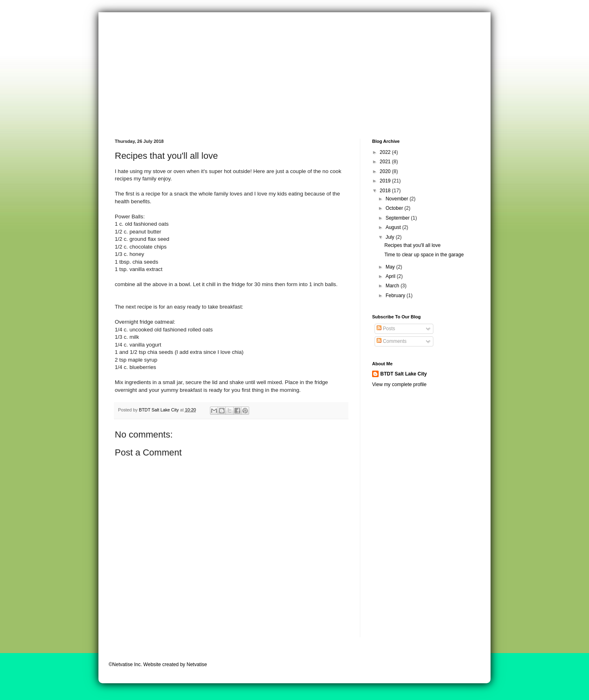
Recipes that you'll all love (413, 245)
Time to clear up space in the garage (424, 255)
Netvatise (197, 664)
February (396, 296)
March (393, 286)
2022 (386, 152)
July (391, 237)
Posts (386, 329)
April (391, 276)
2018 (386, 191)
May (391, 267)
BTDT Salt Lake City (404, 374)
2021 (386, 162)
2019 (386, 181)
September (398, 218)
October (395, 208)
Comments (392, 341)
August (394, 227)
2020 (386, 171)
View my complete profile (399, 384)
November (398, 199)
